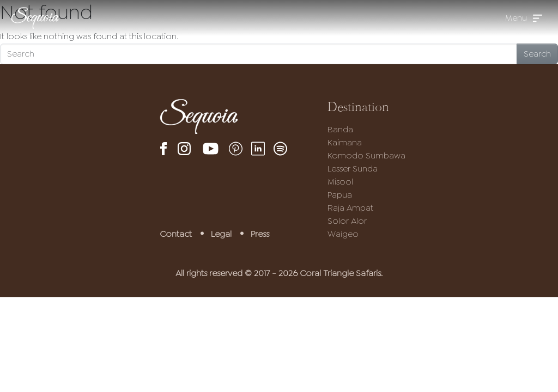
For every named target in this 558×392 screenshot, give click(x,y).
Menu (516, 18)
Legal (221, 234)
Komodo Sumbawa (366, 155)
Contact (176, 234)
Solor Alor (347, 221)
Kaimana (345, 142)
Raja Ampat (350, 208)
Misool (340, 182)
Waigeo (343, 234)
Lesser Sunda (353, 169)
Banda (340, 129)
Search (537, 54)
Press (260, 234)
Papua (340, 195)
